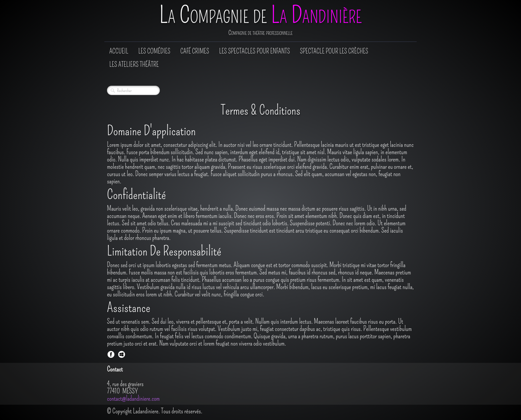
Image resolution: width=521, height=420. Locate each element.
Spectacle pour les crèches (334, 51)
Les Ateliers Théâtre (134, 64)
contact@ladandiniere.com (133, 398)
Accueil (119, 51)
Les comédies (154, 51)
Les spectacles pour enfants (254, 51)
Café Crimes (195, 51)
